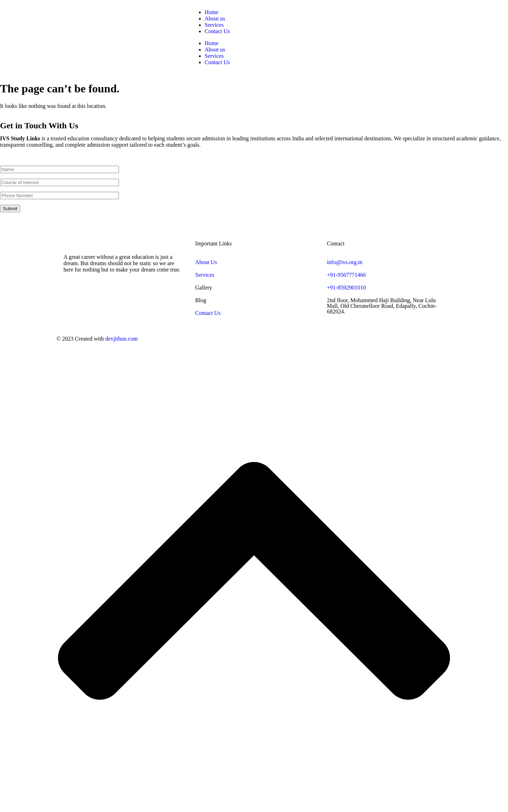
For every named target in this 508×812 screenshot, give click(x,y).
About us (215, 19)
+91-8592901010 (346, 288)
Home (211, 12)
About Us (206, 262)
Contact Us (217, 31)
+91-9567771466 (346, 275)
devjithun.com (121, 339)
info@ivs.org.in (345, 262)
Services (214, 25)
